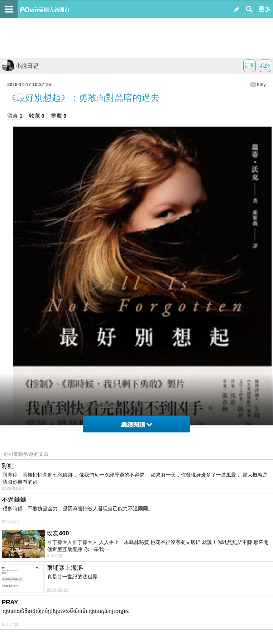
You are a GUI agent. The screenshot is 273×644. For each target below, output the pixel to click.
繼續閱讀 (137, 425)
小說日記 (20, 66)
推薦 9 (59, 116)
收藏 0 (37, 116)
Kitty (261, 84)
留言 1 (15, 116)
